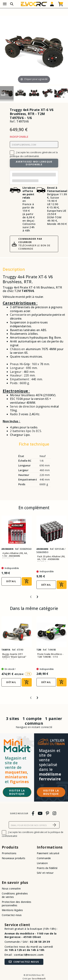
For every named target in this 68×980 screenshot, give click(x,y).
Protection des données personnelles (17, 904)
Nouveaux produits (14, 858)
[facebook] (33, 813)
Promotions (9, 853)
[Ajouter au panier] (27, 581)
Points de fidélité (47, 868)
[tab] (34, 445)
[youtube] (40, 813)
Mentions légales (12, 910)
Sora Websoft (39, 978)
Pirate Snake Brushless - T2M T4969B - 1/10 (50, 655)
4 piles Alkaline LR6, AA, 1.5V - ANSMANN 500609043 (15, 556)
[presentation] (31, 595)
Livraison (42, 863)
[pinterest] (48, 813)
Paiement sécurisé (48, 853)
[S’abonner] (55, 825)
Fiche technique (34, 444)
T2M (18, 291)
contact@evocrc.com (29, 955)
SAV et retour (45, 873)
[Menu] (5, 4)
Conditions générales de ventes (15, 895)
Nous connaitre (11, 888)
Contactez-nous (12, 915)
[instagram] (54, 813)
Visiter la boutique (17, 792)
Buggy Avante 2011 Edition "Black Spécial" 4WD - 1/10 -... (14, 657)
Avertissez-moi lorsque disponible (34, 163)
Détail (11, 581)
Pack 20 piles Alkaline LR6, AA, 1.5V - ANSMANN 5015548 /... (51, 559)
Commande (44, 858)
